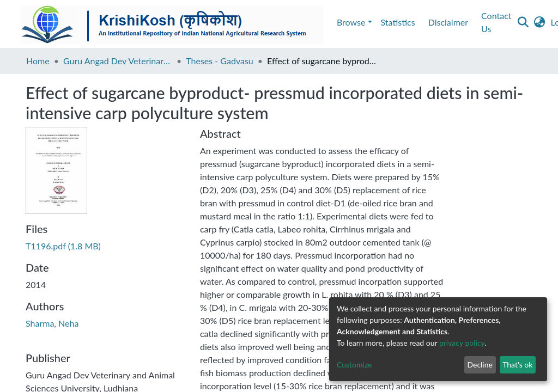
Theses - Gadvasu (220, 61)
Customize (354, 365)
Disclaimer (448, 22)
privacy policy (462, 343)
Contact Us (496, 22)
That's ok (517, 365)
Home (38, 61)
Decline (480, 365)
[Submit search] (523, 22)
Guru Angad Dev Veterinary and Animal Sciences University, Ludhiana (118, 61)
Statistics (398, 22)
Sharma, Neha (52, 323)
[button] (540, 22)
